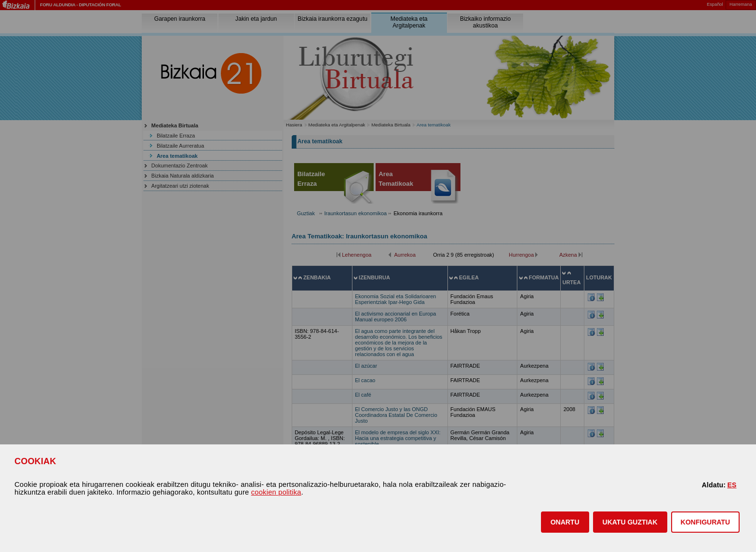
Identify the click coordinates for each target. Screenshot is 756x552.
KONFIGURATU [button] (705, 522)
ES (732, 485)
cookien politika (276, 492)
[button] (565, 522)
